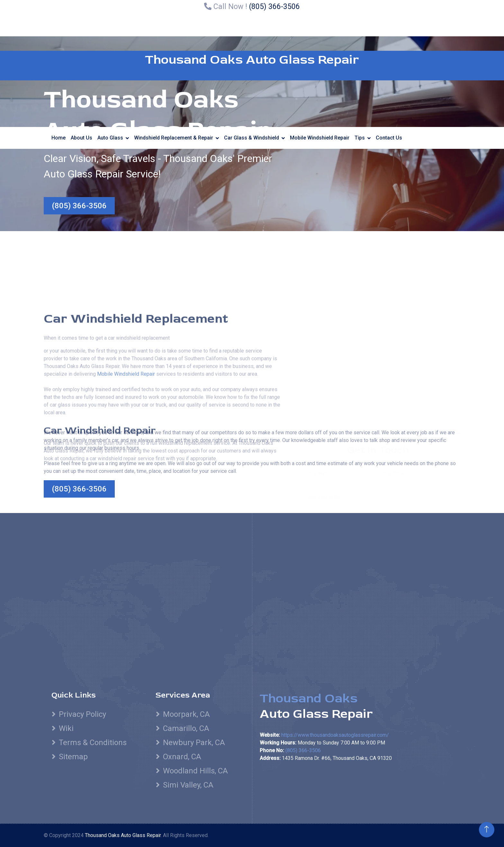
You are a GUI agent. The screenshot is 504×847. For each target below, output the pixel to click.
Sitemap (73, 757)
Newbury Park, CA (194, 743)
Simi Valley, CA (188, 785)
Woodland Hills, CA (195, 771)
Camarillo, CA (186, 728)
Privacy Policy (82, 714)
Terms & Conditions (93, 743)
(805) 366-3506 (274, 7)
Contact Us (389, 138)
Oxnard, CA (182, 757)
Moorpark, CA (186, 714)
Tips (360, 138)
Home (59, 138)
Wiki (66, 728)
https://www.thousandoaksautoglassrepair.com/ (335, 735)
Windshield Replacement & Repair (174, 138)
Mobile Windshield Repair (320, 138)
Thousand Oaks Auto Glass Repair (252, 60)
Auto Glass (110, 138)
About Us (81, 138)
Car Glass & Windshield (252, 138)
